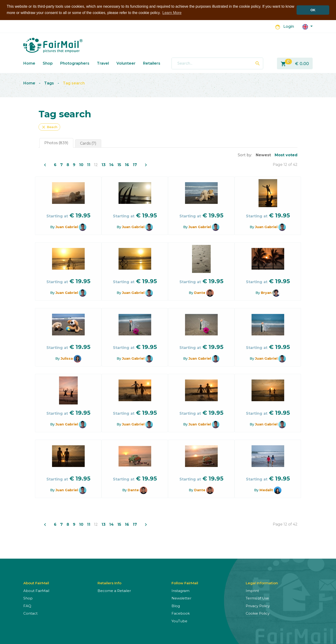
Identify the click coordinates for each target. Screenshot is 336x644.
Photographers (75, 63)
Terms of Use (257, 598)
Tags (49, 83)
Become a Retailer (114, 590)
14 (111, 165)
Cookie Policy (258, 613)
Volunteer (126, 63)
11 (89, 165)
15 (119, 165)
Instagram (180, 590)
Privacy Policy (258, 606)
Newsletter (181, 598)
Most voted (286, 155)
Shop (48, 63)
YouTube (179, 621)
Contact (30, 613)
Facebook (181, 613)
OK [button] (313, 10)
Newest (263, 155)
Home (29, 63)
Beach (49, 127)
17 (135, 165)
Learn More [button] (172, 13)
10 (81, 165)
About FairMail (36, 590)
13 (103, 165)
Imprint (252, 590)
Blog (176, 606)
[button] (308, 26)
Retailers (152, 63)
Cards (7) (88, 143)
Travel (103, 63)
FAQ (27, 606)
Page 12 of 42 (285, 164)
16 (127, 165)
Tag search (74, 83)
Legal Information (262, 583)
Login (289, 26)
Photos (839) (56, 143)
